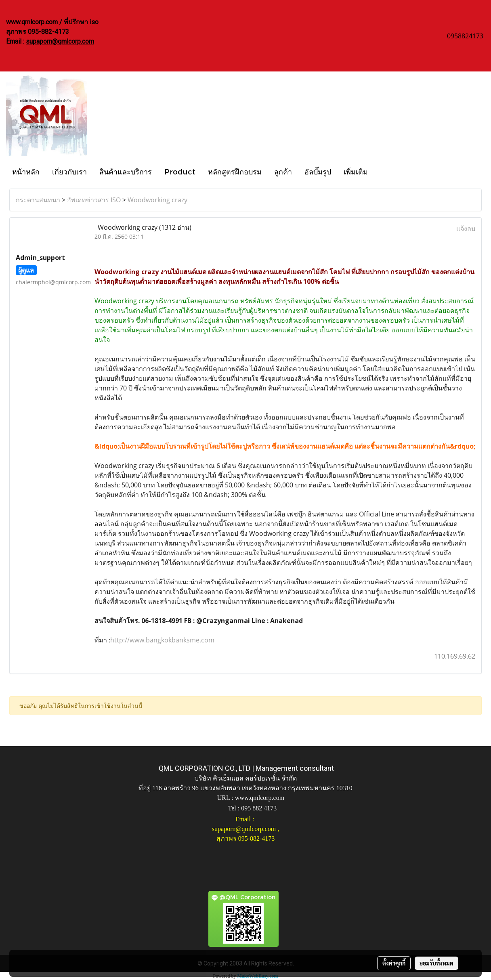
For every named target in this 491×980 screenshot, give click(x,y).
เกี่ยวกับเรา (69, 171)
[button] (381, 171)
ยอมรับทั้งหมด (436, 963)
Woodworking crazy (157, 200)
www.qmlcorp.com (260, 798)
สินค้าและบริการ (126, 171)
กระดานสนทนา (38, 200)
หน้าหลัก (26, 171)
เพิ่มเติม (356, 171)
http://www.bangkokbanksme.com (162, 640)
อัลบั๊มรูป (318, 171)
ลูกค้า (283, 171)
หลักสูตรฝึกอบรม (235, 171)
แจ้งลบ (466, 229)
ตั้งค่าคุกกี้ (394, 963)
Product (180, 171)
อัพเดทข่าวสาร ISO (94, 200)
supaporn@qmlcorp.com (60, 41)
